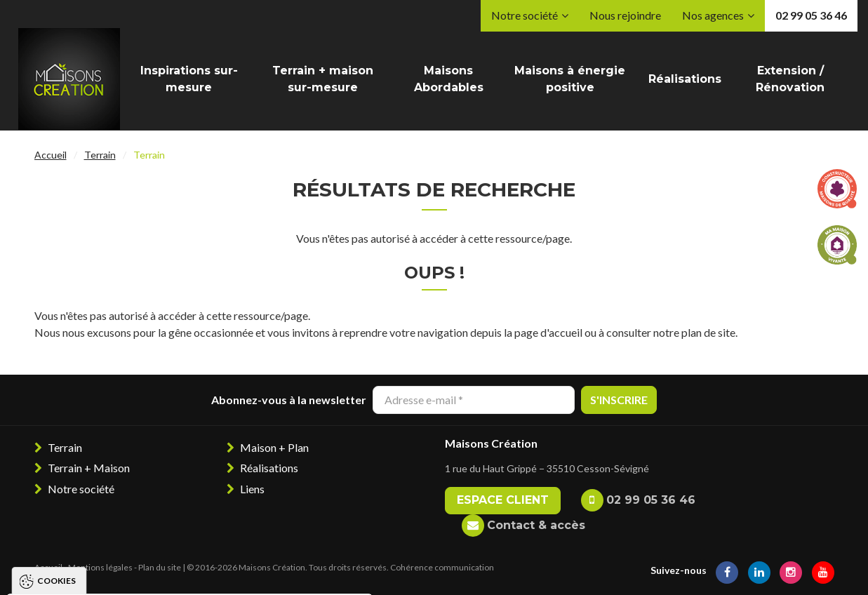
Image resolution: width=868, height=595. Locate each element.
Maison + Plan (274, 447)
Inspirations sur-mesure (189, 79)
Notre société (525, 15)
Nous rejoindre (625, 15)
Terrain (100, 155)
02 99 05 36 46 (811, 15)
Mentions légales (100, 567)
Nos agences (713, 15)
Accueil (51, 155)
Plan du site (160, 567)
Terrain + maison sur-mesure (323, 79)
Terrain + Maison (89, 468)
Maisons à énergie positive (570, 79)
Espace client (503, 500)
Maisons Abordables (449, 79)
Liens (252, 489)
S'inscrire (619, 400)
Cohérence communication (442, 567)
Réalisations (685, 79)
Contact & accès (536, 525)
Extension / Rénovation (790, 79)
